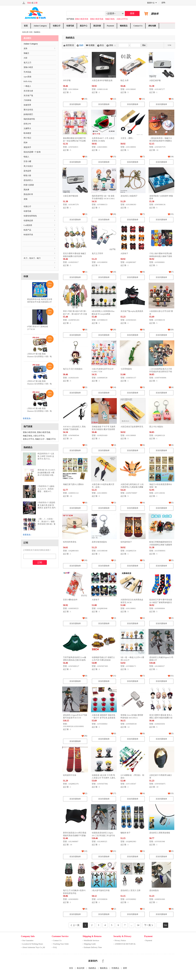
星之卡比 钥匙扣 (156, 427)
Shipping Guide (90, 944)
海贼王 (26, 53)
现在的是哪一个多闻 (32, 152)
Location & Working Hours (33, 944)
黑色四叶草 (28, 194)
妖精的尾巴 (28, 114)
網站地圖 (152, 26)
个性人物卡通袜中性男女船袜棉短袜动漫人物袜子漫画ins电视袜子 (161, 256)
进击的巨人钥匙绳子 (129, 196)
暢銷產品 (124, 26)
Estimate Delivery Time (93, 947)
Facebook (103, 961)
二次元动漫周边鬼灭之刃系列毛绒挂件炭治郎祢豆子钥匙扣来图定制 (161, 372)
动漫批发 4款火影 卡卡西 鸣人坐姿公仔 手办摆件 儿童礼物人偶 (104, 778)
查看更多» (27, 418)
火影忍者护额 (155, 80)
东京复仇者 (28, 91)
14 (138, 925)
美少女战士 (28, 166)
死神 (25, 143)
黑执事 (26, 190)
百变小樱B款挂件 (70, 600)
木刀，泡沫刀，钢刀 (32, 258)
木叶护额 (67, 80)
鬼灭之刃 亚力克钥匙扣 (73, 369)
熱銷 (80, 45)
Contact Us (138, 26)
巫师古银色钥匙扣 (99, 542)
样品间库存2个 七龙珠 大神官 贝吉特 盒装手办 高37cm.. (46, 456)
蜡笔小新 (27, 176)
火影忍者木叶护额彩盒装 (102, 80)
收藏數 (90, 45)
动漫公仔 (57, 26)
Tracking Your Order (61, 944)
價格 (111, 45)
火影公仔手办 (122, 19)
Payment (110, 26)
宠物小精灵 (28, 67)
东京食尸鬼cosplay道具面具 (132, 311)
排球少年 (27, 124)
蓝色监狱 (27, 171)
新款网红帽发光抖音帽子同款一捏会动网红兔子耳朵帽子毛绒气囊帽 (74, 141)
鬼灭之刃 (27, 63)
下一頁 (148, 925)
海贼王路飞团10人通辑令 (73, 484)
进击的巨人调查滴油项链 (160, 833)
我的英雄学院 (29, 119)
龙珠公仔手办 (28, 439)
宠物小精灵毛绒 (97, 19)
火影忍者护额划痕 (71, 196)
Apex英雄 (28, 77)
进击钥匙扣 (154, 890)
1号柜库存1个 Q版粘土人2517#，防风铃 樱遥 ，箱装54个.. (46, 489)
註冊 (36, 3)
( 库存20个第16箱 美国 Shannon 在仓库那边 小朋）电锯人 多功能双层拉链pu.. (39, 357)
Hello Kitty (28, 81)
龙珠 (25, 48)
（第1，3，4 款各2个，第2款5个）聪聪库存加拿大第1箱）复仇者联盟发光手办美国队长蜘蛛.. (47, 524)
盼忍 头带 (125, 80)
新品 (101, 45)
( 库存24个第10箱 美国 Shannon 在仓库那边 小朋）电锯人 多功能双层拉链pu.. (39, 384)
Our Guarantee (28, 940)
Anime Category (40, 26)
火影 (25, 58)
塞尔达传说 (28, 110)
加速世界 (27, 105)
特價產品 (115, 968)
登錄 (29, 3)
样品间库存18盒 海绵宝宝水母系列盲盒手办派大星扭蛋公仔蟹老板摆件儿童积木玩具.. (40, 302)
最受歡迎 (69, 45)
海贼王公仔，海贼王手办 (45, 439)
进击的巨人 (28, 180)
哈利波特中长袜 (70, 775)
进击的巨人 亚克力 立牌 (130, 890)
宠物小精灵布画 (82, 19)
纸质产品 (27, 230)
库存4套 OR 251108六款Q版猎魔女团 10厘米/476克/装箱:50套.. (46, 473)
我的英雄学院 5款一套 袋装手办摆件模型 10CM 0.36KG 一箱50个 (103, 199)
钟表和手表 (28, 235)
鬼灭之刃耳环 (97, 253)
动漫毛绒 (70, 26)
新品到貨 (97, 26)
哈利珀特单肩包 (70, 542)
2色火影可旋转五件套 (101, 890)
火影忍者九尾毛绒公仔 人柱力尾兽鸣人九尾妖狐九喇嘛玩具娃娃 (132, 487)
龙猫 (25, 199)
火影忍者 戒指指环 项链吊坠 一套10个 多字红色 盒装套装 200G (104, 718)
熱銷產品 (92, 968)
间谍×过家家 (29, 185)
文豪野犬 (27, 128)
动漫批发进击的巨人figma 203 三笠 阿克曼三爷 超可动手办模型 (103, 835)
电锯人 (26, 157)
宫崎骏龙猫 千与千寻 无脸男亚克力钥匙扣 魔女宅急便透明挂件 (104, 429)
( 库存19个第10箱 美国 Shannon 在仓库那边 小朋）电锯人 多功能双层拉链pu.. (39, 411)
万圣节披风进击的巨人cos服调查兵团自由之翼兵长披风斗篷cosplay (75, 660)
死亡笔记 (27, 138)
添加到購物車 (75, 104)
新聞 (125, 968)
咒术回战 (27, 72)
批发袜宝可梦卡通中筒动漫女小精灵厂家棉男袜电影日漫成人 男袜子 (161, 602)
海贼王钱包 (110, 19)
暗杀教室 (27, 133)
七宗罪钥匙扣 (126, 369)
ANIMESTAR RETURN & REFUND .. (125, 944)
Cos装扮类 (28, 225)
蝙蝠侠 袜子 (126, 833)
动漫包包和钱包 (30, 216)
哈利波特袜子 (126, 542)
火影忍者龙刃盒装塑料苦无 (132, 427)
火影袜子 (124, 253)
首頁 (26, 26)
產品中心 (84, 26)
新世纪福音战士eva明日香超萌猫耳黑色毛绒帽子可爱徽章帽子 (75, 835)
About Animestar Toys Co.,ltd (34, 947)
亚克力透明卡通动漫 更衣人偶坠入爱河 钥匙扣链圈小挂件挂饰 (161, 718)
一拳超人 (27, 86)
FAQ (55, 947)
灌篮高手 (27, 147)
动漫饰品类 (28, 221)
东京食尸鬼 (28, 96)
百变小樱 (27, 161)
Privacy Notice (120, 940)
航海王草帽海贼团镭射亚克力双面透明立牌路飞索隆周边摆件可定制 (161, 545)
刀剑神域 (27, 100)
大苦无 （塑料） (127, 138)
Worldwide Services (92, 940)
